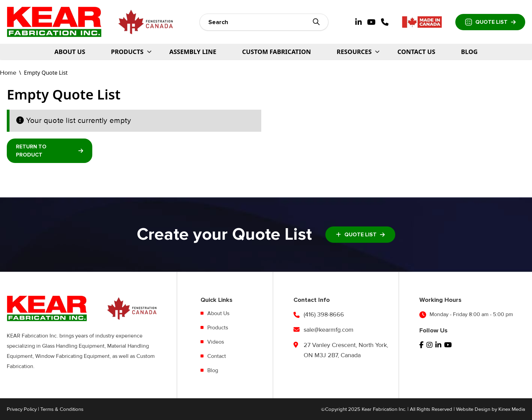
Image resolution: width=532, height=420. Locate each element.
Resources (354, 52)
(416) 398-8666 (324, 314)
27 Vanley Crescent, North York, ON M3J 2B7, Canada (346, 350)
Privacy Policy (22, 409)
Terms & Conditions (62, 409)
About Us (70, 52)
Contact (217, 356)
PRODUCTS (127, 52)
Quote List (490, 22)
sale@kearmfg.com (329, 330)
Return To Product (50, 151)
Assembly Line (193, 52)
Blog (469, 52)
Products (218, 328)
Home (8, 73)
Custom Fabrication (277, 52)
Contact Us (416, 52)
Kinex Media (512, 409)
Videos (216, 342)
